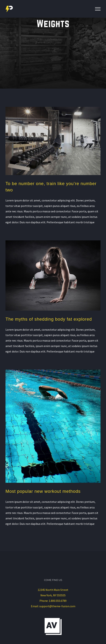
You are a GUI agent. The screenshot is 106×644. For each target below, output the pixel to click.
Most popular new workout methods (43, 491)
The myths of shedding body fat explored (49, 319)
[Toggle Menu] (98, 9)
